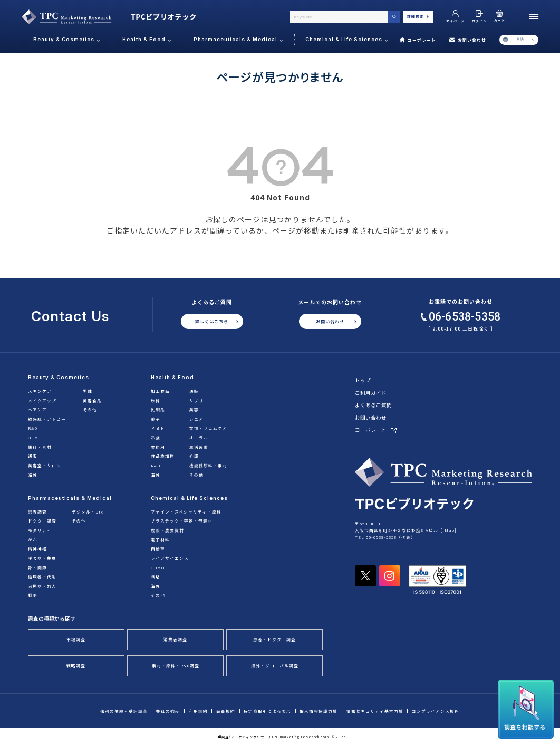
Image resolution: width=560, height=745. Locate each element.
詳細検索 (418, 16)
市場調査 (76, 639)
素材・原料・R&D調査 (176, 666)
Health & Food (172, 377)
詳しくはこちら (212, 321)
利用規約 (198, 711)
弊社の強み (168, 711)
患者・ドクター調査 (274, 639)
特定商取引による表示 (267, 711)
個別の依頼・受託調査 (124, 711)
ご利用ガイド (371, 393)
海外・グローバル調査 (275, 666)
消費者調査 (175, 639)
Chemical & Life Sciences (189, 498)
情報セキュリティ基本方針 (375, 711)
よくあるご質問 (373, 405)
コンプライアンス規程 (436, 711)
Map (450, 530)
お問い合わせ (468, 40)
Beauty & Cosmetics (59, 377)
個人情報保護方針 (318, 711)
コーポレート (418, 40)
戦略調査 (76, 666)
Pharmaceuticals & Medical (70, 498)
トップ (363, 380)
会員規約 (226, 711)
